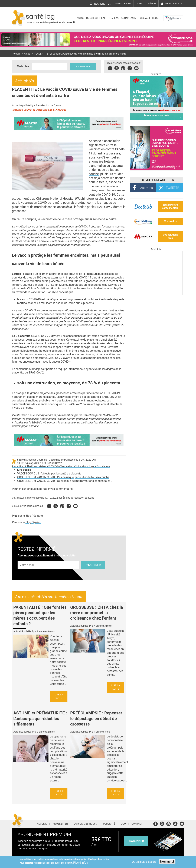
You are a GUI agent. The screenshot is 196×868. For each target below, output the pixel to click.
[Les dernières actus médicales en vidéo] (156, 294)
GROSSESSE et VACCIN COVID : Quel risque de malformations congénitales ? (65, 481)
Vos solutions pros (170, 236)
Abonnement (129, 18)
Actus (81, 18)
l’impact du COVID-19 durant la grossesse (90, 278)
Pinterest (123, 68)
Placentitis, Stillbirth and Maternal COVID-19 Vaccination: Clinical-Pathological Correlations (61, 466)
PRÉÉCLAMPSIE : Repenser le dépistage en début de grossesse (96, 718)
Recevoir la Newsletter (156, 180)
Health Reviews (109, 18)
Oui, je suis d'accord (144, 862)
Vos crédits (170, 221)
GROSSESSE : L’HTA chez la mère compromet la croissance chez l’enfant (97, 613)
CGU (123, 824)
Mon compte (173, 4)
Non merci (167, 862)
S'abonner (93, 565)
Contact (137, 824)
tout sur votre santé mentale (170, 207)
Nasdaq (169, 16)
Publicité (109, 824)
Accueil (17, 54)
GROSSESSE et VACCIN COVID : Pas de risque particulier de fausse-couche (63, 477)
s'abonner (136, 841)
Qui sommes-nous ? (85, 824)
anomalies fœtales (102, 161)
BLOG (155, 18)
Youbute (136, 68)
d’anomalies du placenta (106, 166)
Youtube (75, 506)
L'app (139, 4)
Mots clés (23, 66)
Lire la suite (59, 696)
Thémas (151, 4)
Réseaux (145, 18)
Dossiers (92, 18)
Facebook (110, 68)
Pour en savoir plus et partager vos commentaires (43, 489)
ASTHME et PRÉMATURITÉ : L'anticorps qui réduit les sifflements (40, 718)
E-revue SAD (123, 4)
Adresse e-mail (27, 559)
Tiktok (130, 68)
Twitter (117, 68)
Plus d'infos (81, 863)
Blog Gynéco (33, 522)
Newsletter (60, 824)
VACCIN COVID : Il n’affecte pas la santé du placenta (49, 473)
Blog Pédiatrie (34, 516)
